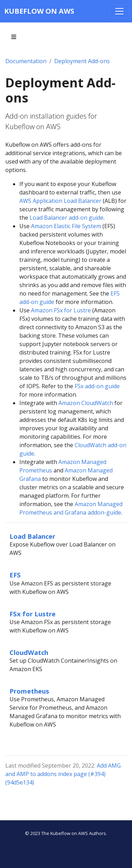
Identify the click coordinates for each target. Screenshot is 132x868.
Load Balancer (32, 536)
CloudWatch (29, 652)
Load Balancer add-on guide (67, 218)
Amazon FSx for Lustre (61, 310)
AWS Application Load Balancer (60, 201)
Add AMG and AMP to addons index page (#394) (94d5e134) (63, 774)
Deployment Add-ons (82, 61)
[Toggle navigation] (119, 11)
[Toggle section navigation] (14, 37)
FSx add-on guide (97, 386)
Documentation (26, 61)
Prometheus (29, 691)
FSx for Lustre (33, 614)
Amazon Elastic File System (66, 226)
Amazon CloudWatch (86, 403)
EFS (15, 575)
